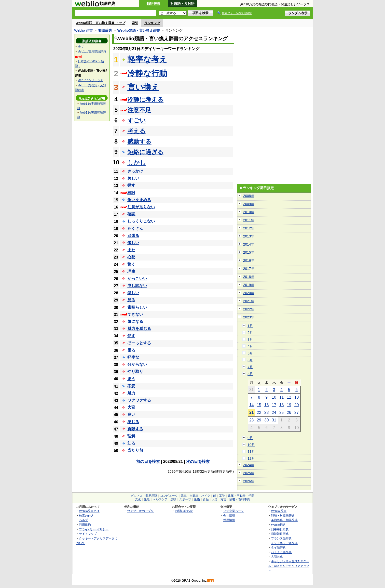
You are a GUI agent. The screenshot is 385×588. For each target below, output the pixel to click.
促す (131, 336)
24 (274, 412)
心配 (131, 257)
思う (131, 379)
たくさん (135, 229)
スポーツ (185, 499)
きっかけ (135, 171)
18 (282, 405)
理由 (131, 271)
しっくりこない (141, 221)
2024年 (249, 465)
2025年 (249, 473)
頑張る (133, 236)
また (131, 250)
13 (297, 397)
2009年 (249, 204)
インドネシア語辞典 (284, 543)
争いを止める (139, 200)
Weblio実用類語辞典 (92, 51)
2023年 (249, 317)
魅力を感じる (139, 329)
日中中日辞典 (280, 529)
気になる (135, 321)
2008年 (249, 196)
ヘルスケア (160, 499)
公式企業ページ (234, 511)
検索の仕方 (86, 516)
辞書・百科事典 (240, 499)
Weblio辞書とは (89, 511)
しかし (137, 163)
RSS (211, 581)
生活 (147, 499)
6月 (250, 360)
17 (274, 405)
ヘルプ (83, 520)
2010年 (249, 212)
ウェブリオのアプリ (140, 511)
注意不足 (139, 110)
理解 (131, 436)
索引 (135, 23)
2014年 (249, 244)
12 (289, 397)
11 (282, 397)
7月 (250, 367)
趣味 (173, 499)
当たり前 (135, 450)
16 (267, 405)
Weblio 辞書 (83, 30)
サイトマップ (88, 534)
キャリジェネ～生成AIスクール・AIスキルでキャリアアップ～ (289, 566)
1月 (250, 326)
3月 (250, 340)
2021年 (249, 301)
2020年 (249, 293)
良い (131, 414)
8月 (250, 374)
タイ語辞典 (278, 547)
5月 (250, 353)
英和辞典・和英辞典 (284, 520)
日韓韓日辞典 (280, 534)
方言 (223, 499)
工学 (222, 496)
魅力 (131, 393)
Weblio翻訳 (278, 525)
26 (289, 412)
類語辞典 (153, 4)
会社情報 (229, 516)
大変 (131, 407)
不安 (131, 386)
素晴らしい (137, 307)
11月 (251, 452)
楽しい (133, 293)
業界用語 (151, 496)
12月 (251, 458)
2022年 (249, 309)
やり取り (135, 372)
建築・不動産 (237, 496)
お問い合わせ (184, 511)
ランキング (152, 23)
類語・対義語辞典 (283, 516)
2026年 (249, 481)
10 (274, 397)
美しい (133, 178)
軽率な (133, 357)
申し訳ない (137, 286)
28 (251, 420)
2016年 (249, 261)
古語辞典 (277, 557)
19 (289, 405)
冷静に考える (145, 99)
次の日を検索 (198, 462)
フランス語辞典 (281, 538)
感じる (133, 422)
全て (81, 46)
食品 (206, 499)
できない (135, 314)
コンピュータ (169, 496)
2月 (250, 333)
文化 (138, 499)
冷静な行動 (147, 73)
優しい (133, 243)
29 (259, 420)
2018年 (249, 277)
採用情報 (229, 520)
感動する (139, 141)
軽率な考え (147, 59)
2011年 (249, 220)
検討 (131, 193)
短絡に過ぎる (145, 152)
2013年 (249, 236)
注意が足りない (141, 207)
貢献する (135, 429)
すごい (137, 120)
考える (137, 131)
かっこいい (137, 279)
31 (274, 420)
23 (267, 412)
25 (282, 412)
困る (131, 350)
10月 (251, 445)
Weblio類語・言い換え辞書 (139, 30)
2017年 (249, 269)
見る (131, 300)
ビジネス (137, 496)
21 (251, 412)
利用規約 (85, 525)
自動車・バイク (200, 496)
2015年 (249, 252)
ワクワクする (139, 400)
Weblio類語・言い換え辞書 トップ (100, 23)
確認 (131, 214)
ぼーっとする (139, 343)
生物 (197, 499)
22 (259, 412)
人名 (215, 499)
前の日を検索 (148, 462)
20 (297, 405)
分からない (137, 364)
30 (267, 420)
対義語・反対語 (182, 4)
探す (131, 185)
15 (259, 405)
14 (251, 405)
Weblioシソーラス (90, 80)
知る (131, 443)
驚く (131, 264)
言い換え (143, 87)
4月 (250, 346)
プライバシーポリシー (94, 529)
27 (297, 412)
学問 (251, 496)
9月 (250, 438)
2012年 (249, 228)
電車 (184, 496)
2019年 (249, 285)
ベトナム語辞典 (281, 552)
